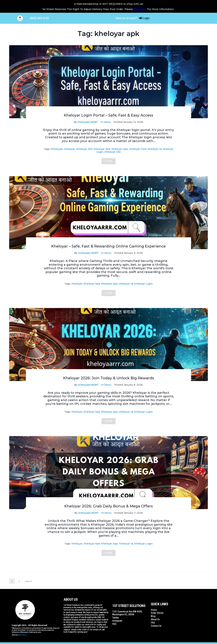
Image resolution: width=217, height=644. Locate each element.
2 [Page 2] (19, 581)
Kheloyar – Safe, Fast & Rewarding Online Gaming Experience (108, 246)
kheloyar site (113, 152)
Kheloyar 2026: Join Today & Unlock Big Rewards (109, 378)
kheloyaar (57, 149)
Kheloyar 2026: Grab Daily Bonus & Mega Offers (108, 506)
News (107, 122)
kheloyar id (155, 149)
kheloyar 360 (84, 149)
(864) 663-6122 (39, 18)
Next (28, 581)
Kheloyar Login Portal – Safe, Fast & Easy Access (109, 115)
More (109, 161)
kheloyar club (138, 149)
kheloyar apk (102, 149)
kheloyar (70, 149)
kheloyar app (120, 149)
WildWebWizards (23, 635)
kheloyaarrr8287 (88, 122)
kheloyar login (143, 284)
